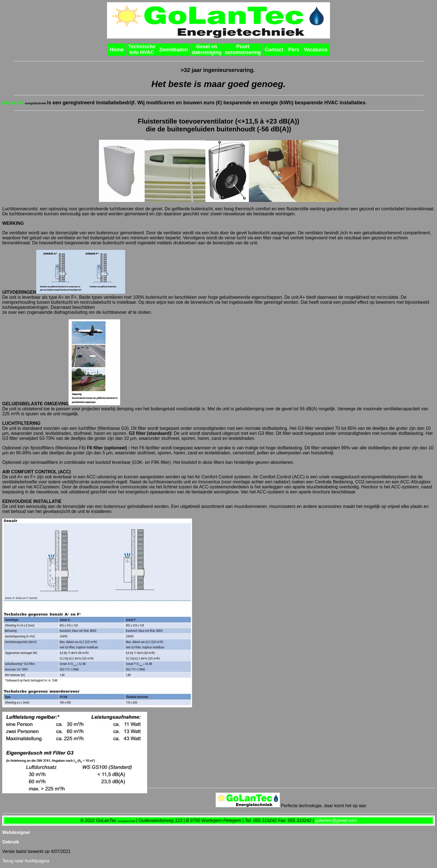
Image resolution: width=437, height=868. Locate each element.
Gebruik (11, 842)
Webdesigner (16, 832)
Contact (274, 50)
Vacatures (316, 50)
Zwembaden (174, 50)
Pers (294, 50)
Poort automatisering (243, 50)
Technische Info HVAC (142, 50)
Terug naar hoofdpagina (26, 861)
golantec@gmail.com (336, 820)
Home (117, 50)
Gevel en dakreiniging (207, 50)
